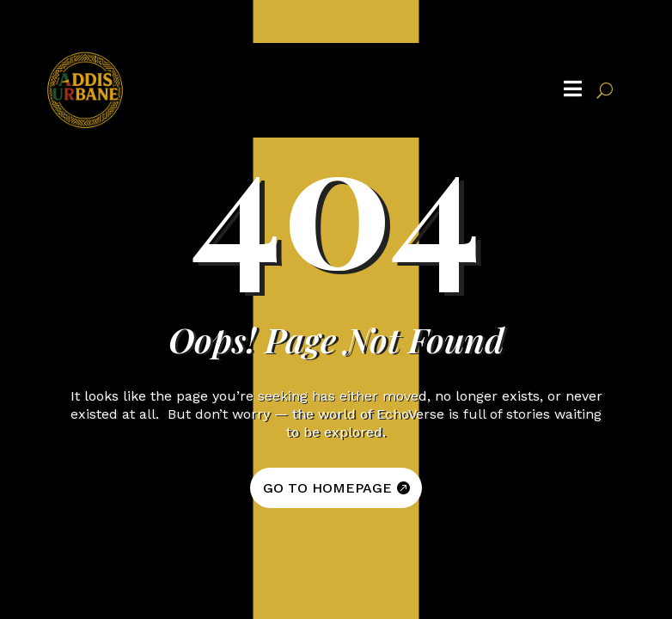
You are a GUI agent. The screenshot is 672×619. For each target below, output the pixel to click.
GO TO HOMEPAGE (327, 488)
